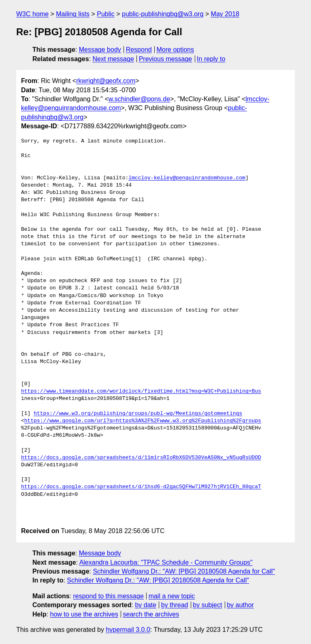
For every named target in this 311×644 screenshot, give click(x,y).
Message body (100, 50)
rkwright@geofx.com (106, 81)
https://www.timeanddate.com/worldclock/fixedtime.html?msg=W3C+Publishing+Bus (141, 391)
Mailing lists (73, 14)
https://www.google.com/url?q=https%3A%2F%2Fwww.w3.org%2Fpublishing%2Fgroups (143, 421)
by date (145, 605)
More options (176, 50)
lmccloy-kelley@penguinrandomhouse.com (187, 178)
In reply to (211, 59)
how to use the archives (84, 614)
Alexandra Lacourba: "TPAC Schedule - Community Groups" (166, 562)
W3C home (32, 14)
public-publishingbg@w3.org (163, 14)
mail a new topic (172, 596)
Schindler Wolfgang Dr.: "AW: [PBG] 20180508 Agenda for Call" (184, 571)
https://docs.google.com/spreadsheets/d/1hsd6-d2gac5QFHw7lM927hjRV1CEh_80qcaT (141, 487)
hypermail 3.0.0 (128, 630)
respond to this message (108, 596)
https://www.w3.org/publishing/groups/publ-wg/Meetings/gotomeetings (138, 414)
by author (240, 605)
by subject (207, 605)
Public (106, 14)
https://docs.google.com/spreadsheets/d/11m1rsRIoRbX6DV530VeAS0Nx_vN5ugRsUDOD (141, 458)
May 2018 (225, 14)
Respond (139, 50)
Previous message (166, 59)
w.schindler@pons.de (139, 99)
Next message (113, 59)
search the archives (151, 614)
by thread (175, 605)
